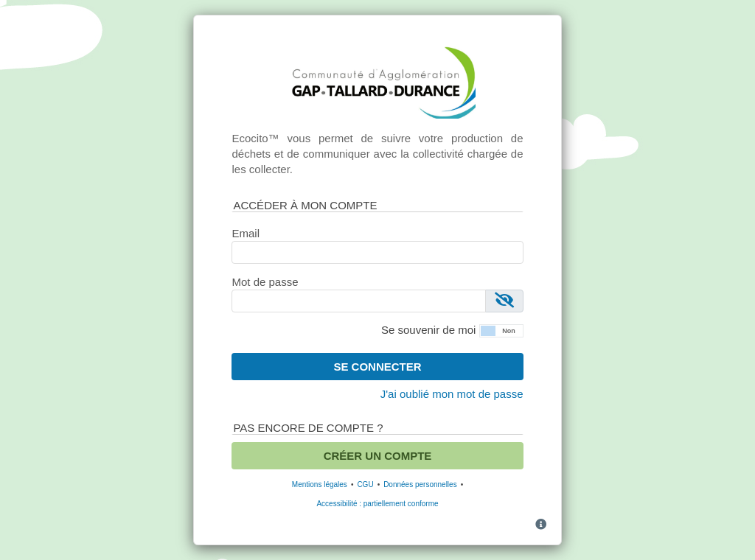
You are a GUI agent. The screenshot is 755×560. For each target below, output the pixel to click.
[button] (501, 329)
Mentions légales (320, 484)
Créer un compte (378, 456)
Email (246, 233)
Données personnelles (420, 484)
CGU (365, 484)
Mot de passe (265, 282)
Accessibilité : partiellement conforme (377, 504)
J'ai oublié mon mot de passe (452, 394)
